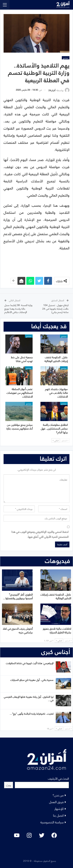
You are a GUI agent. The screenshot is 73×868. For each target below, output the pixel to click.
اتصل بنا (58, 815)
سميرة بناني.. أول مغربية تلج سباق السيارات (32, 680)
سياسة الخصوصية (52, 822)
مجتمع (66, 58)
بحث (9, 785)
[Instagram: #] (29, 835)
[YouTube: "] (17, 835)
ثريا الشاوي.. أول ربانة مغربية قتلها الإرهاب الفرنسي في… (29, 698)
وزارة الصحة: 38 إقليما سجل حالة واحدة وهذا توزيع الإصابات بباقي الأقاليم (18, 308)
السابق (65, 440)
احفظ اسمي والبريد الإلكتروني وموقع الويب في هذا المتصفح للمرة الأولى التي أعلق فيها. (40, 534)
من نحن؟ (58, 795)
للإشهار (59, 808)
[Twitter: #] (42, 835)
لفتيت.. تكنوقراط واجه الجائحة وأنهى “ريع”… (32, 713)
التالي (56, 440)
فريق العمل (56, 802)
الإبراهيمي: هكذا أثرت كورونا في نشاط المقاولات (30, 663)
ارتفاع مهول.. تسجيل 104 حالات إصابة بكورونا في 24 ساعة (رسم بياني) (55, 308)
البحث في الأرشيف (58, 778)
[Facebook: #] (54, 835)
